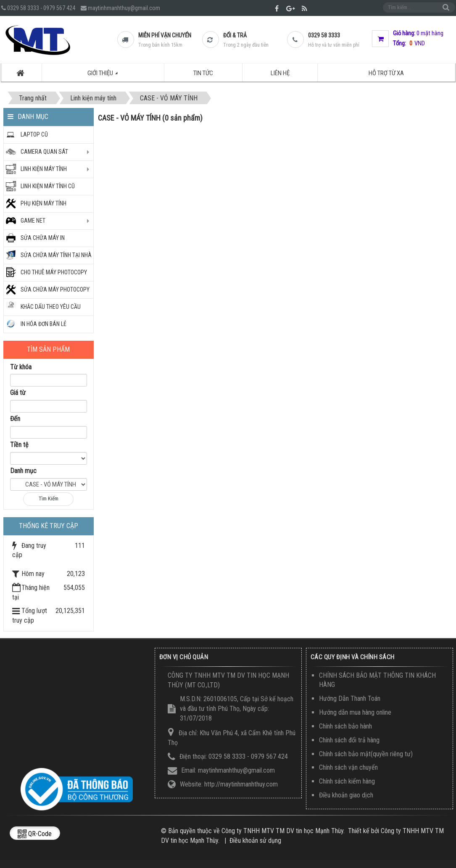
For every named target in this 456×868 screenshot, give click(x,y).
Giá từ (18, 393)
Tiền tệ (19, 445)
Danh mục (23, 471)
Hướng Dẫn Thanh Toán (350, 698)
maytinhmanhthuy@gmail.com (124, 8)
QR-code (35, 834)
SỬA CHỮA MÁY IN (43, 238)
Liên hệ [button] (280, 73)
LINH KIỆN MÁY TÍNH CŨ (48, 186)
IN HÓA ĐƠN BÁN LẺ (43, 324)
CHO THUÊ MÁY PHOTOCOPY (54, 272)
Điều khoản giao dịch (346, 795)
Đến (15, 419)
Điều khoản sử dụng (255, 840)
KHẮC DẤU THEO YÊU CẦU (51, 307)
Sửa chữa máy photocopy (55, 289)
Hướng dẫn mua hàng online (355, 712)
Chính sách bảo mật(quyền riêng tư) (366, 754)
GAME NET (33, 221)
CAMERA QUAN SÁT (44, 152)
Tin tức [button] (203, 73)
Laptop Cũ (34, 134)
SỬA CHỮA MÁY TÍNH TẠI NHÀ (56, 255)
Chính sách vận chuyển (348, 767)
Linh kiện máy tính (44, 169)
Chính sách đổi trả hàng (349, 740)
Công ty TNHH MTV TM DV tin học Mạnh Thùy (282, 831)
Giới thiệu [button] (107, 75)
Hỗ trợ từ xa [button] (386, 73)
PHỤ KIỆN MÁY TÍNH (43, 203)
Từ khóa (21, 367)
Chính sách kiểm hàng (347, 781)
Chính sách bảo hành (345, 726)
